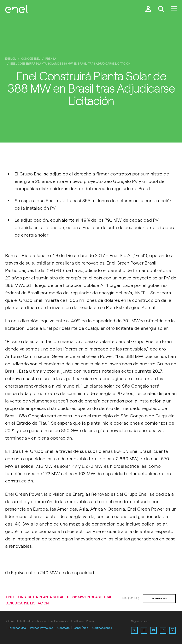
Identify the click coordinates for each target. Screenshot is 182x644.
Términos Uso (17, 628)
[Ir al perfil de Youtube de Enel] (153, 630)
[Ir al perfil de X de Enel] (134, 630)
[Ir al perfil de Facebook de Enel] (144, 630)
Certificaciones (102, 628)
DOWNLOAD (159, 598)
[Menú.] (174, 9)
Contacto (63, 628)
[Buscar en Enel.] (161, 9)
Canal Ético (81, 628)
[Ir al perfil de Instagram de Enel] (172, 630)
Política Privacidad (42, 628)
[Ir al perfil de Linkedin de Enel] (163, 630)
